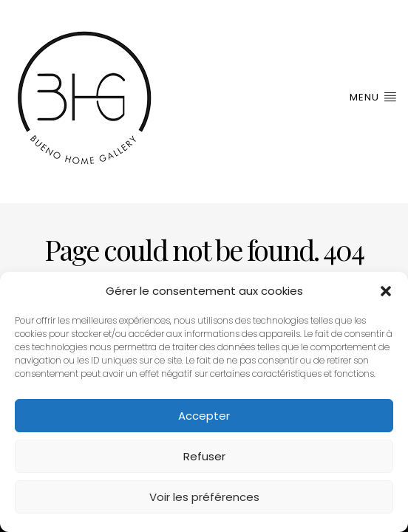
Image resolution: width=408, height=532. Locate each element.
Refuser (204, 456)
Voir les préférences (204, 497)
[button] (386, 291)
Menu (373, 97)
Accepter (204, 416)
